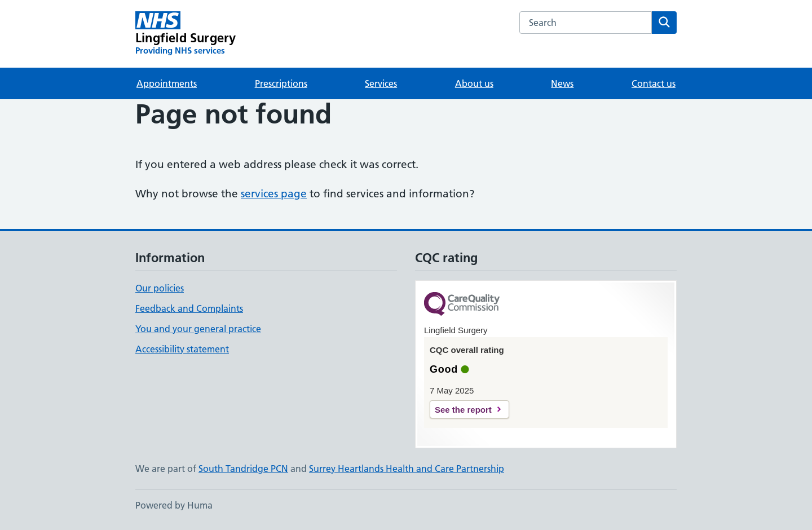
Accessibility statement (182, 349)
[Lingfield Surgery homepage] (186, 34)
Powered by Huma (174, 505)
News (562, 83)
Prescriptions (281, 83)
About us (474, 83)
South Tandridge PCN (243, 469)
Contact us (654, 83)
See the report (463, 410)
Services (381, 83)
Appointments (167, 83)
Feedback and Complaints (189, 308)
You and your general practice (198, 329)
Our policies (160, 288)
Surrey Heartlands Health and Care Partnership (407, 469)
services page (274, 194)
